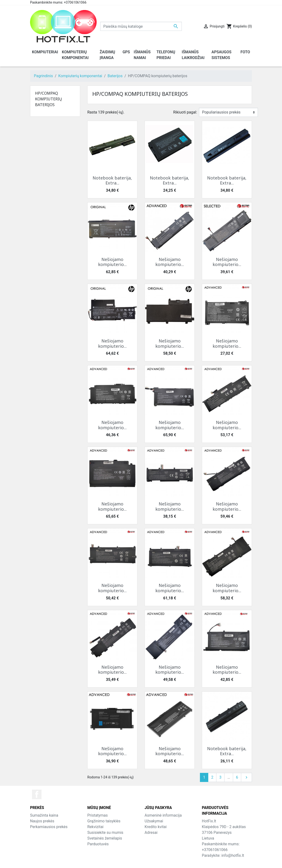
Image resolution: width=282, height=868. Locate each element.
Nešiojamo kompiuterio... (112, 262)
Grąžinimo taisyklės (104, 821)
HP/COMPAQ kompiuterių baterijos (49, 99)
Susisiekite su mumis (105, 833)
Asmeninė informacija (163, 815)
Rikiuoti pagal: (185, 112)
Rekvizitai (95, 827)
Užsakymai (154, 821)
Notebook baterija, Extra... (112, 180)
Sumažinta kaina (44, 815)
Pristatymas (97, 815)
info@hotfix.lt (233, 855)
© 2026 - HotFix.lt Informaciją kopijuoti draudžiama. (141, 861)
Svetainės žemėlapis (105, 838)
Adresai (151, 833)
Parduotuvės (98, 844)
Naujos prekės (42, 821)
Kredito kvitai (156, 827)
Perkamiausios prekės (49, 827)
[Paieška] (141, 26)
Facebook (37, 794)
